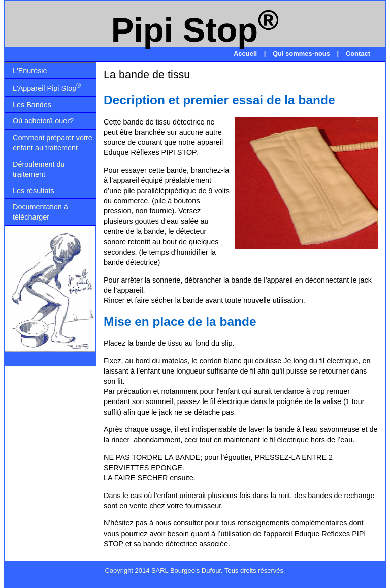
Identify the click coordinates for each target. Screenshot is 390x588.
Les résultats (34, 191)
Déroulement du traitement (39, 169)
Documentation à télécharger (40, 212)
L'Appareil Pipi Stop (47, 87)
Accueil (246, 54)
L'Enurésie (30, 71)
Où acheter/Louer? (43, 121)
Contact (358, 54)
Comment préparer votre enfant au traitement (53, 143)
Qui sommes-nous (302, 54)
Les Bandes (32, 105)
